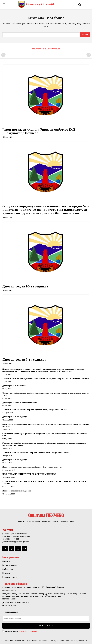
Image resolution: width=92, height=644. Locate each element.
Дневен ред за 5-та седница (15, 460)
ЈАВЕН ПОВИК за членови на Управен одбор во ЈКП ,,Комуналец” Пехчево (36, 453)
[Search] (85, 35)
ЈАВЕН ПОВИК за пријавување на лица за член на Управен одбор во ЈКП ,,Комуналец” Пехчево (46, 378)
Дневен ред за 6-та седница (15, 417)
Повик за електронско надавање (17, 491)
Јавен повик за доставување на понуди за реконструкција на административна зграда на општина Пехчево (46, 425)
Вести (5, 590)
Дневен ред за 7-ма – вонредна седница (20, 402)
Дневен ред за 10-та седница (25, 286)
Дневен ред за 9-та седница (24, 359)
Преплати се (46, 626)
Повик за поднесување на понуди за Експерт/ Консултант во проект (32, 467)
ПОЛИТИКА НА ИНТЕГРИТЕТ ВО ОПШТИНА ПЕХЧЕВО (29, 474)
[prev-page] (3, 55)
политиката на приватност (29, 631)
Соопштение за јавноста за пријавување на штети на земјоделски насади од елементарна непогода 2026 (46, 394)
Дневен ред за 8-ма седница (15, 386)
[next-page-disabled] (89, 55)
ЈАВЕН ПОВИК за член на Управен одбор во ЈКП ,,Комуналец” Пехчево (35, 410)
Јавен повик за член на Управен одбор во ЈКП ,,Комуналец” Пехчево (39, 131)
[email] (46, 619)
